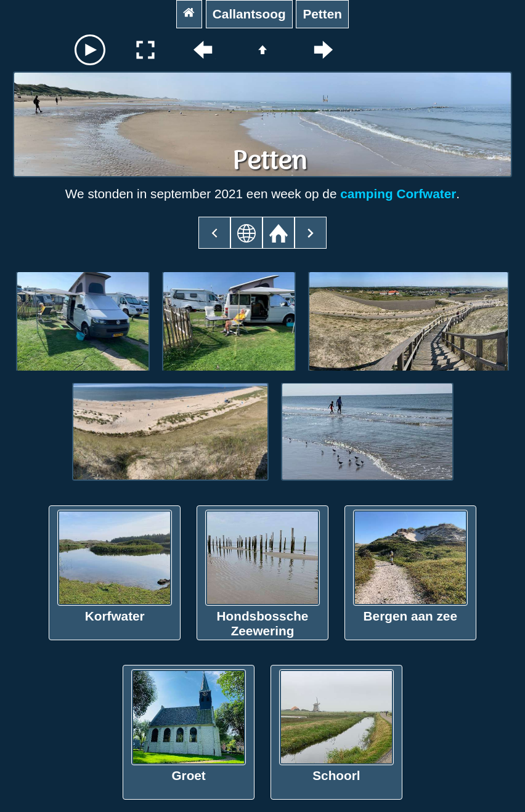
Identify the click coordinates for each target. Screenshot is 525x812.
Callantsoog (249, 14)
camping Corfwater (398, 194)
